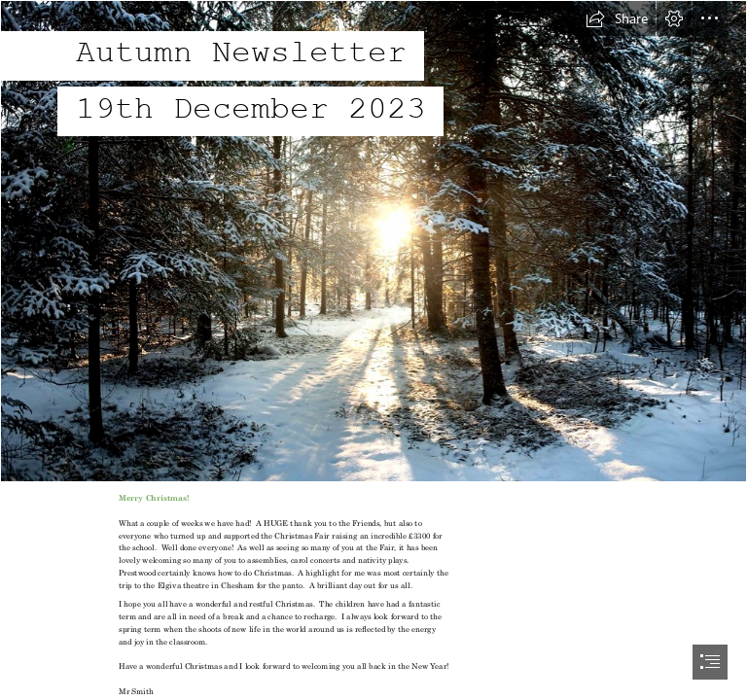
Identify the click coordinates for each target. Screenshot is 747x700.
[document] (373, 350)
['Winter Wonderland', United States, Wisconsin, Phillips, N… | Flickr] (373, 241)
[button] (617, 18)
